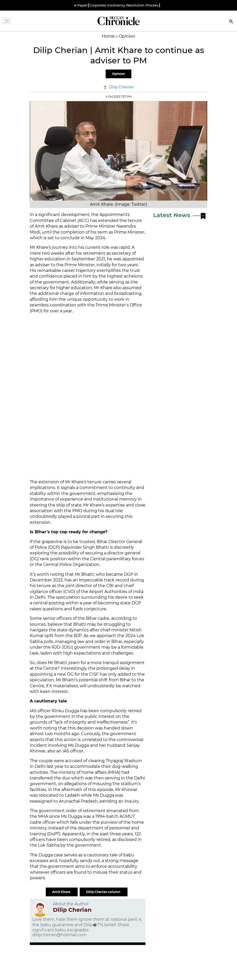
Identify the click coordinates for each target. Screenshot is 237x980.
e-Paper (81, 5)
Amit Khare (62, 892)
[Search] (231, 22)
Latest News (172, 215)
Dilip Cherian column (104, 892)
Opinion (118, 74)
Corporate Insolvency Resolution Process (124, 5)
